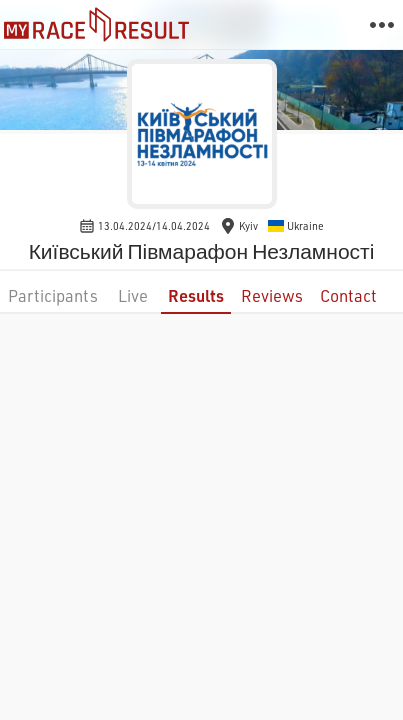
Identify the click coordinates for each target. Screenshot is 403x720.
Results (196, 295)
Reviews (272, 295)
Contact (348, 295)
